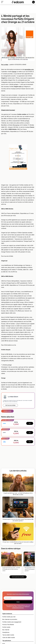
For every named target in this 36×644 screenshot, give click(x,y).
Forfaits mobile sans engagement (12, 622)
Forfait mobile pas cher (9, 617)
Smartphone (6, 632)
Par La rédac (5, 65)
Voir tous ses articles (10, 405)
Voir (30, 423)
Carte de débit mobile (9, 638)
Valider (18, 602)
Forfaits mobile (7, 411)
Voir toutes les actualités (18, 577)
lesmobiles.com (29, 69)
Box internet (6, 630)
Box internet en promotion (10, 619)
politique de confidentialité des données (21, 607)
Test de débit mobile (8, 635)
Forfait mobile (6, 627)
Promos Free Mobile (8, 625)
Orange (14, 72)
